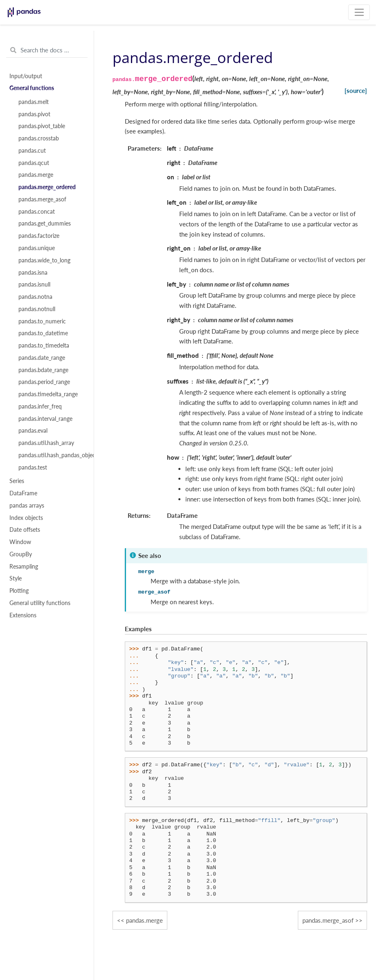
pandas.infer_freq (40, 406)
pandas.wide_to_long (44, 260)
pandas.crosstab (39, 138)
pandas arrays (27, 506)
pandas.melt (34, 102)
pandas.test (33, 467)
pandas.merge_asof (42, 199)
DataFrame (23, 493)
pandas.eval (33, 431)
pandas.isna (33, 273)
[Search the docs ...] (47, 50)
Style (16, 578)
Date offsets (25, 530)
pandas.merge (36, 175)
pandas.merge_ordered (47, 187)
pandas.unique (37, 248)
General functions (32, 88)
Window (20, 542)
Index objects (26, 518)
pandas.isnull (34, 285)
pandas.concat (37, 212)
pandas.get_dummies (45, 224)
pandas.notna (35, 297)
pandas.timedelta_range (48, 394)
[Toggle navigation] (359, 12)
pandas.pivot (34, 114)
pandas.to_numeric (42, 321)
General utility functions (40, 603)
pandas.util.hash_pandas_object (51, 455)
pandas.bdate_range (43, 370)
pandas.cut (32, 151)
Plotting (19, 591)
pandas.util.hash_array (46, 443)
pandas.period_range (44, 382)
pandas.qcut (34, 163)
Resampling (24, 567)
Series (17, 481)
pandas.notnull (37, 309)
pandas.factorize (39, 236)
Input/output (26, 76)
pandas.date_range (42, 358)
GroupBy (21, 554)
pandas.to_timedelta (44, 345)
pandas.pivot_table (42, 126)
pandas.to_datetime (43, 333)
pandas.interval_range (45, 419)
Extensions (23, 615)
